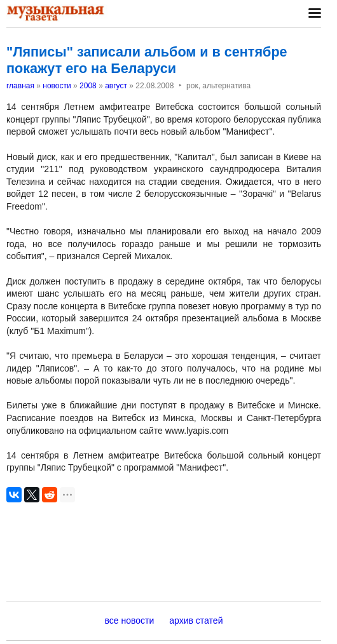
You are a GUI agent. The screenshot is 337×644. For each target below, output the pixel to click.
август (116, 86)
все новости (130, 621)
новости (57, 86)
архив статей (196, 621)
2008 (88, 86)
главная (20, 86)
